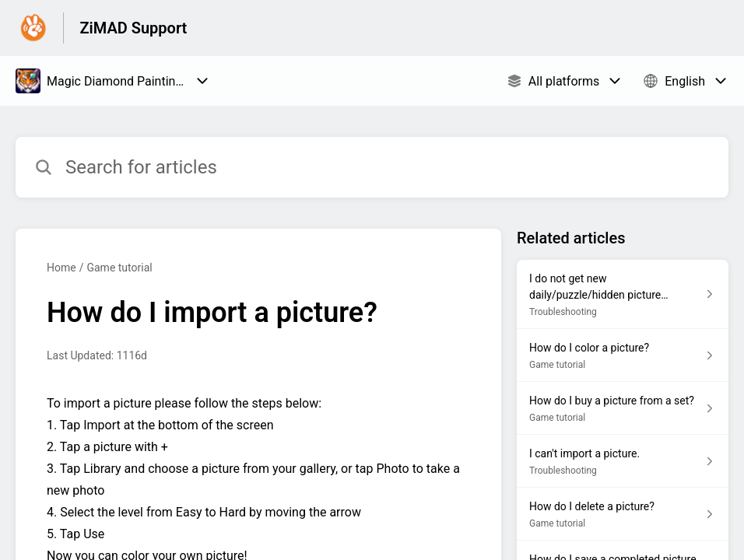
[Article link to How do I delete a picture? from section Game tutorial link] (623, 514)
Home (61, 268)
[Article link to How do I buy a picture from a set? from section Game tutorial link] (623, 408)
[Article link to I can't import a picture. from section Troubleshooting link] (623, 461)
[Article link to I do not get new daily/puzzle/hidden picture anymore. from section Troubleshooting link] (623, 294)
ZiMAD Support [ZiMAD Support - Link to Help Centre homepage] (133, 28)
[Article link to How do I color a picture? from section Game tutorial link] (623, 355)
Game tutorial (119, 268)
